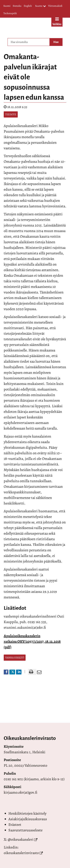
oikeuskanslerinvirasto (21, 853)
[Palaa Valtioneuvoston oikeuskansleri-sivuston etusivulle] (27, 27)
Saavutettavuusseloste (25, 830)
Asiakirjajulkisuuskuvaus (28, 819)
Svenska (17, 6)
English (28, 6)
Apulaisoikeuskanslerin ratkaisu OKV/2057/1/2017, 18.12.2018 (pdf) (32, 641)
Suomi (7, 6)
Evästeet (15, 825)
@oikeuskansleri (21, 839)
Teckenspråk (10, 13)
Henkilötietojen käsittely (27, 813)
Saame (41, 6)
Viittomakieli (55, 6)
